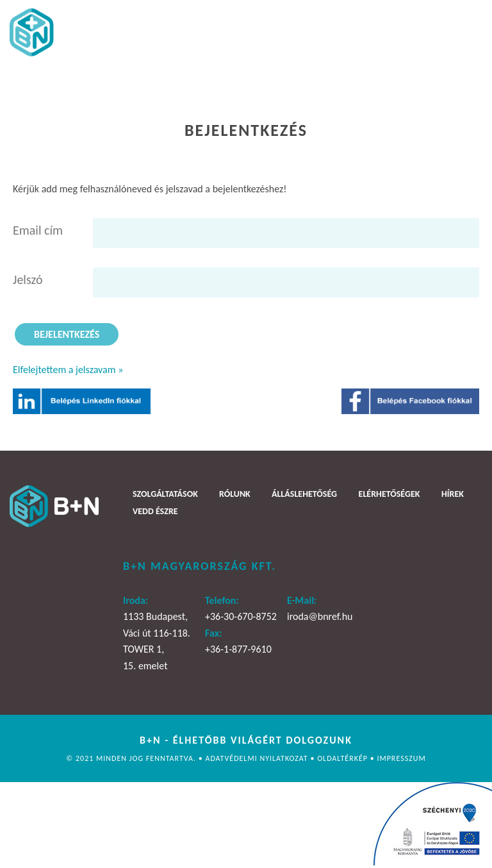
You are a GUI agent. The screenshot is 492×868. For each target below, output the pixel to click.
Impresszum (401, 758)
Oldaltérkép (344, 758)
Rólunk (235, 494)
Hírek (453, 494)
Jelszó (28, 280)
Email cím (38, 230)
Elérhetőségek (389, 494)
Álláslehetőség (304, 494)
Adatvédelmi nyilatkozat (258, 758)
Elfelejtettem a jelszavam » (68, 370)
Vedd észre (155, 511)
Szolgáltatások (165, 494)
